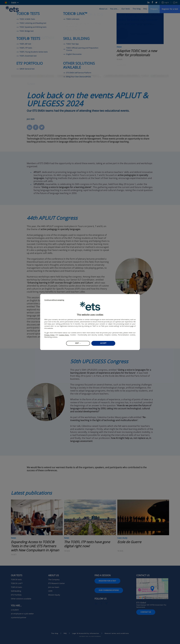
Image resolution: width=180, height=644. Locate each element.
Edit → (78, 343)
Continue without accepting (54, 300)
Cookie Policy (64, 335)
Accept (103, 343)
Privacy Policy (50, 335)
